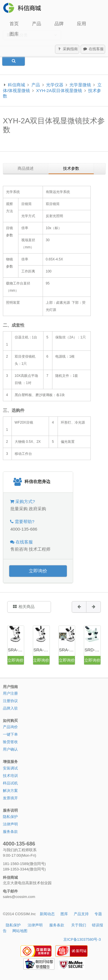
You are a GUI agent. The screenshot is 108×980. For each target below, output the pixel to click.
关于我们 (79, 925)
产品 (37, 24)
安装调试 (10, 768)
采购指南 (67, 49)
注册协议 (10, 701)
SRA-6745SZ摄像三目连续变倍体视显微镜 (67, 650)
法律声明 (10, 824)
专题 (98, 914)
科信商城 (16, 85)
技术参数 (71, 168)
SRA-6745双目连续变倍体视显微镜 (16, 650)
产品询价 (10, 727)
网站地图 (20, 931)
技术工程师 (40, 549)
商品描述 (26, 168)
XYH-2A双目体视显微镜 (59, 90)
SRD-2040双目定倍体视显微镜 (92, 650)
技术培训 (10, 776)
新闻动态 (47, 914)
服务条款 (10, 832)
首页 (14, 24)
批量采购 (19, 509)
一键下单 (10, 734)
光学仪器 (55, 85)
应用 (82, 24)
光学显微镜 (80, 85)
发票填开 (10, 798)
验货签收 (10, 742)
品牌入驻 (10, 708)
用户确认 (10, 749)
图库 (14, 34)
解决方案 (10, 791)
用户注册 (10, 693)
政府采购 (37, 509)
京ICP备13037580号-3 (82, 939)
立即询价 (38, 571)
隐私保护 (10, 817)
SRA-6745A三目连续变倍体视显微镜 (41, 650)
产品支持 (81, 914)
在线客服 (93, 49)
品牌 (59, 24)
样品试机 (10, 783)
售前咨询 (19, 549)
